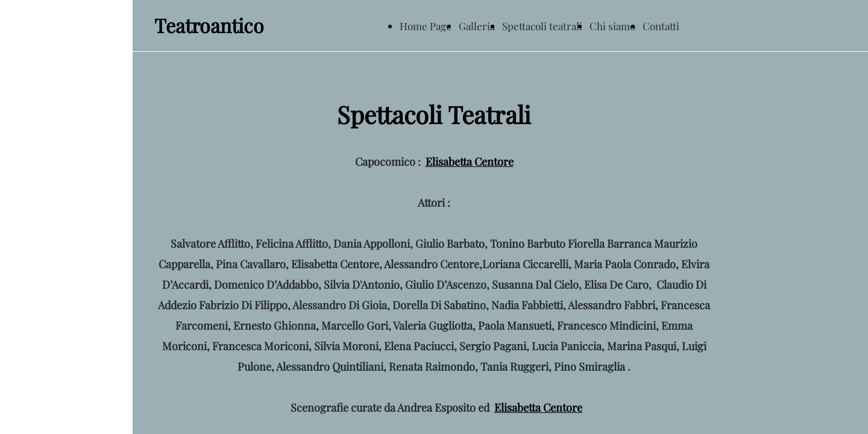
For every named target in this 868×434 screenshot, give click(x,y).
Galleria (477, 26)
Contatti (661, 26)
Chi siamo (612, 26)
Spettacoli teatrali (542, 26)
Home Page (426, 26)
